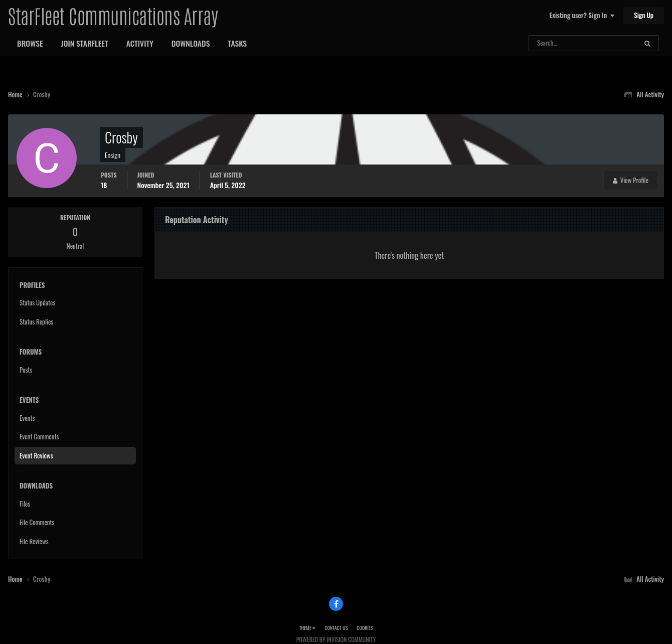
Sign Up (644, 15)
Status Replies (36, 321)
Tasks (237, 43)
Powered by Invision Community (336, 639)
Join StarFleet (85, 43)
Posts (26, 370)
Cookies (365, 628)
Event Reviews (36, 455)
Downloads (191, 43)
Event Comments (39, 436)
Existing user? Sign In (582, 15)
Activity (140, 43)
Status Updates (37, 302)
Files (25, 504)
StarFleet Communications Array (113, 15)
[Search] (556, 43)
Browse (30, 43)
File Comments (37, 522)
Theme (307, 628)
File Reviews (34, 541)
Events (27, 418)
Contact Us (336, 628)
